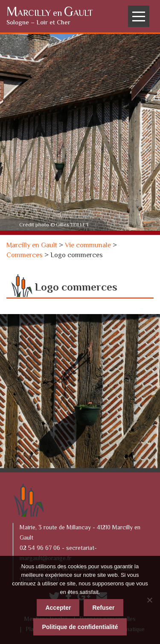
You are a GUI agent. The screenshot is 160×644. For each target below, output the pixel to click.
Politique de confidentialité (80, 627)
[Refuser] (149, 600)
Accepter (58, 608)
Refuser (103, 608)
